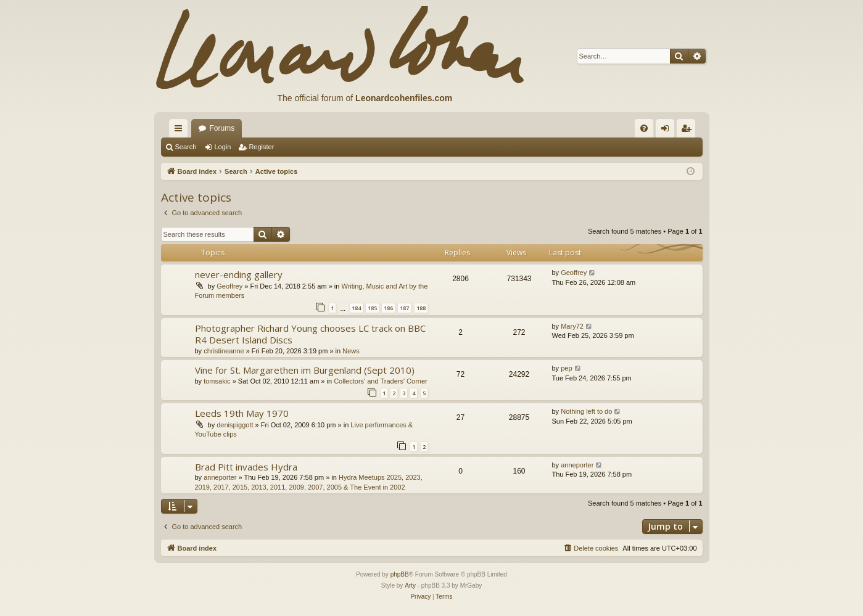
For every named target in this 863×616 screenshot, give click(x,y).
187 (404, 308)
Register (261, 147)
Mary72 (572, 326)
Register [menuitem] (688, 131)
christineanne (224, 351)
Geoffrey (229, 286)
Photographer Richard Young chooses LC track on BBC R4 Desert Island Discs (310, 334)
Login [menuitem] (667, 131)
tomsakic (217, 381)
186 (388, 308)
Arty (410, 585)
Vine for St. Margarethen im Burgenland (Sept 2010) (305, 370)
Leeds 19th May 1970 (242, 413)
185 (372, 308)
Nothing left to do (586, 411)
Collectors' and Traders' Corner (381, 381)
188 (421, 308)
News (351, 351)
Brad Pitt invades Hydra (246, 467)
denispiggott (235, 425)
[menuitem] (644, 128)
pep (566, 368)
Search (186, 147)
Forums (222, 128)
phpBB (400, 574)
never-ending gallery (239, 274)
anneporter (220, 477)
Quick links (181, 131)
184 (356, 308)
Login (222, 147)
